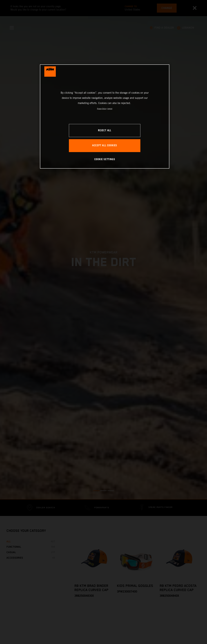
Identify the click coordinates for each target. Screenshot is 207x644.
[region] (105, 116)
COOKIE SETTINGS (105, 159)
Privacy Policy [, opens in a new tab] (102, 109)
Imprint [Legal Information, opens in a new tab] (110, 109)
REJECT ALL (105, 131)
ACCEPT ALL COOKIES (105, 146)
